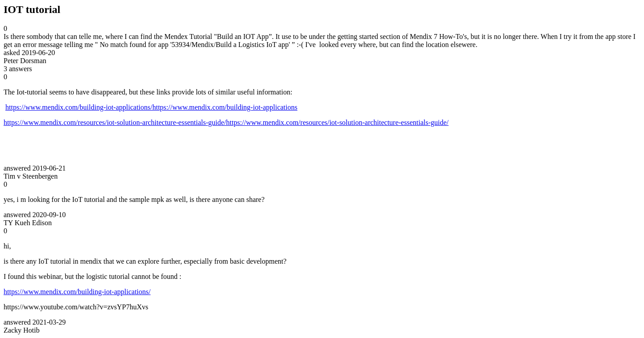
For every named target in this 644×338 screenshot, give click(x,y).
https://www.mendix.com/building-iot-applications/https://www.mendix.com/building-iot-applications (151, 107)
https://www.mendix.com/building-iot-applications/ (77, 292)
